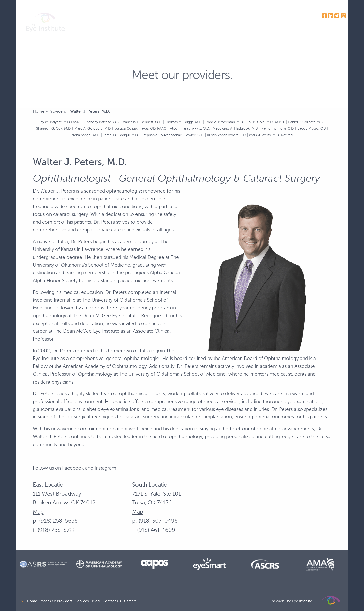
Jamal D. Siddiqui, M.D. (121, 135)
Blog (96, 601)
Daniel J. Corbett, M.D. (306, 122)
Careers (130, 601)
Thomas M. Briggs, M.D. (183, 122)
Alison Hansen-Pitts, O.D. (190, 128)
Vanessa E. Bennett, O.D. (142, 122)
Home (39, 111)
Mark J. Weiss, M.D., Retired (271, 135)
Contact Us (112, 601)
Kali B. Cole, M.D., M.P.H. (266, 122)
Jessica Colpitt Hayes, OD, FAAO (140, 128)
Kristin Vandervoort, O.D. (227, 135)
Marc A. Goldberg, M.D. (93, 128)
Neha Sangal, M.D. (86, 135)
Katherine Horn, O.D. (278, 128)
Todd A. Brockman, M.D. (224, 122)
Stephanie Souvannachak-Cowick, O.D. (173, 135)
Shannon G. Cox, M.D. (54, 128)
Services (82, 601)
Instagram (105, 468)
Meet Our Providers (56, 601)
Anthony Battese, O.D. (102, 122)
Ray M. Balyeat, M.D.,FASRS (60, 122)
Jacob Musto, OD (312, 128)
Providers (57, 111)
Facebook (73, 468)
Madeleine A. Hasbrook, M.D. (235, 128)
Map (38, 512)
